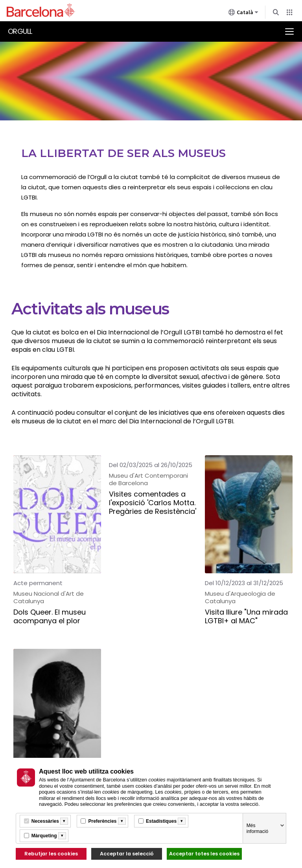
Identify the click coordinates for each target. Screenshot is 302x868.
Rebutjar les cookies (51, 854)
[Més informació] (64, 821)
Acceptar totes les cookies (204, 854)
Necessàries (45, 821)
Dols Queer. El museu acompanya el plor (50, 617)
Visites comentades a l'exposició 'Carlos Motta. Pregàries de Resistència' (153, 503)
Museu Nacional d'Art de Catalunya (49, 597)
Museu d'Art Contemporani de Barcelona (148, 479)
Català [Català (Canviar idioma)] (243, 14)
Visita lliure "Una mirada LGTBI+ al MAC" (246, 617)
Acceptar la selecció (127, 854)
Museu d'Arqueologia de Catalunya (240, 597)
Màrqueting (44, 836)
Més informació (257, 828)
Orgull (20, 31)
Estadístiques (161, 821)
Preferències (102, 821)
